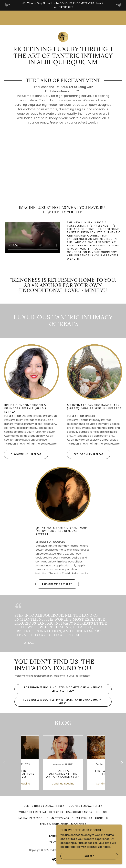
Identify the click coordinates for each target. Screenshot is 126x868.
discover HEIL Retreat (23, 454)
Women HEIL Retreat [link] (33, 812)
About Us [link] (101, 818)
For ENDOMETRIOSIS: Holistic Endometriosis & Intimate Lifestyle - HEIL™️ (58, 689)
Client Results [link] (82, 818)
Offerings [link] (56, 812)
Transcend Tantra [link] (79, 812)
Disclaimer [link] (79, 824)
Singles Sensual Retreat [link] (49, 806)
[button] (7, 18)
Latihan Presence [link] (30, 818)
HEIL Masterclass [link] (57, 818)
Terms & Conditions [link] (54, 824)
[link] (63, 37)
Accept (77, 856)
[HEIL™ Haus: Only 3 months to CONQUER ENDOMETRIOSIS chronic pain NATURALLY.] (63, 5)
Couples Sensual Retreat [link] (86, 806)
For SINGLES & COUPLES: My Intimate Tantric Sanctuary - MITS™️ (59, 702)
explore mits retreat (85, 454)
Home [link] (26, 806)
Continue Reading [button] (41, 784)
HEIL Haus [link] (101, 812)
